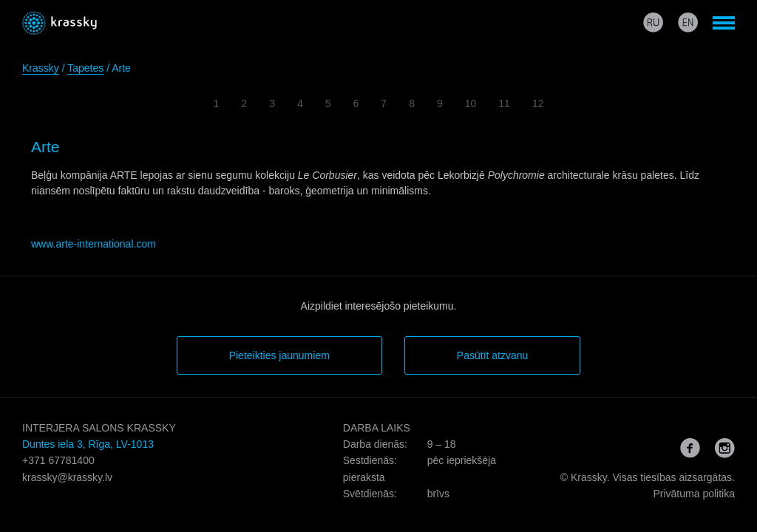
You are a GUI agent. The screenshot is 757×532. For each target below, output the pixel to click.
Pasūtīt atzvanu (493, 355)
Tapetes (85, 68)
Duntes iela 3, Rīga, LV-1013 (88, 444)
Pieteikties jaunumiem (279, 355)
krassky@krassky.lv (67, 477)
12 (538, 103)
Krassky (41, 68)
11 (504, 103)
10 (471, 103)
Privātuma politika (694, 494)
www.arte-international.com (94, 244)
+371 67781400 (58, 460)
